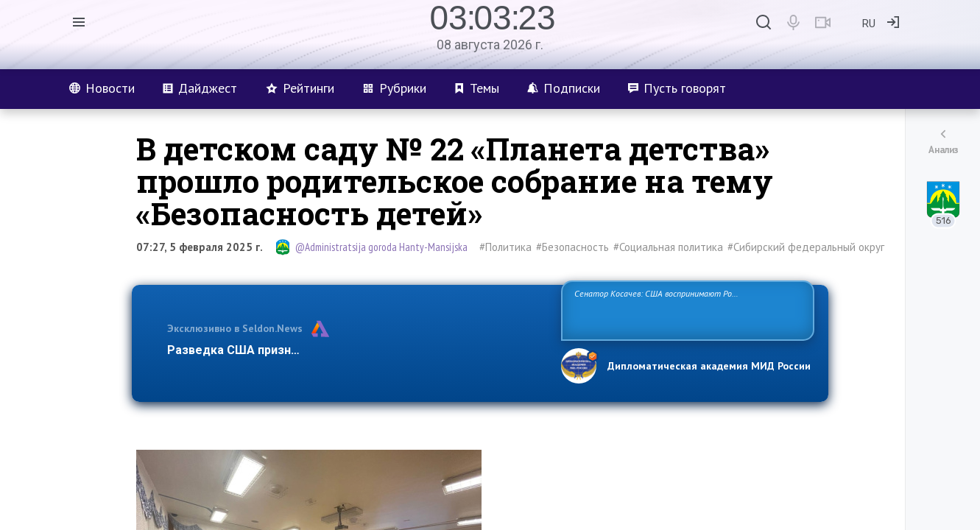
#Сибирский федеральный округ (806, 247)
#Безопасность (572, 247)
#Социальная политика (668, 247)
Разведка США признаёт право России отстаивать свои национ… (356, 350)
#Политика (505, 247)
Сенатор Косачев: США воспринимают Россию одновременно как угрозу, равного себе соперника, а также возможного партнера (685, 310)
